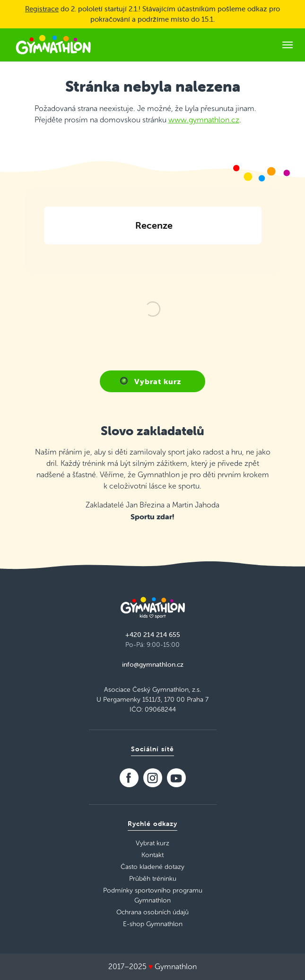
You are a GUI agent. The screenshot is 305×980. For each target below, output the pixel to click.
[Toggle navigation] (288, 45)
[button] (44, 256)
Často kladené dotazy (152, 867)
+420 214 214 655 (153, 635)
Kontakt (152, 855)
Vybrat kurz (158, 381)
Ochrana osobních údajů (152, 912)
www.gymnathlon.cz (204, 120)
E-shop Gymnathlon (153, 924)
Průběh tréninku (153, 879)
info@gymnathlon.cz (153, 664)
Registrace (42, 9)
